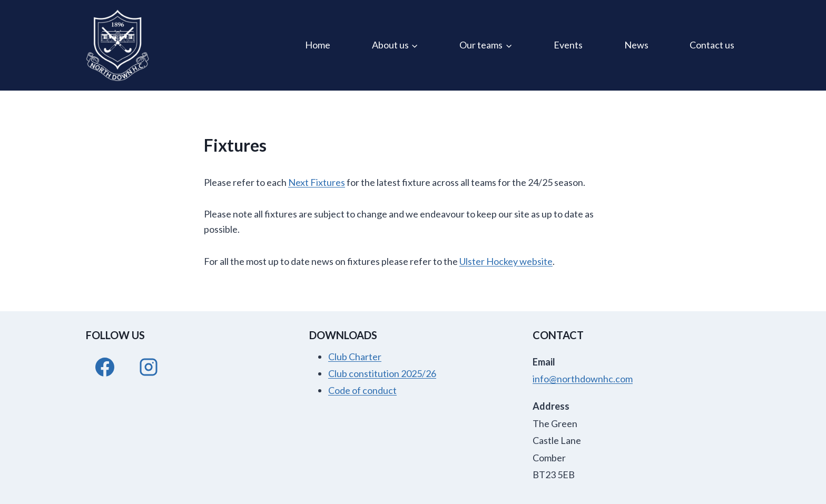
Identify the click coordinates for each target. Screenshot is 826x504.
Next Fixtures (317, 182)
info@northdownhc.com (583, 379)
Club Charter (355, 357)
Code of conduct (362, 390)
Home (318, 45)
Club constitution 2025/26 (382, 373)
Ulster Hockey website (506, 261)
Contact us (712, 45)
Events (568, 45)
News (636, 45)
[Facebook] (105, 367)
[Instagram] (149, 367)
